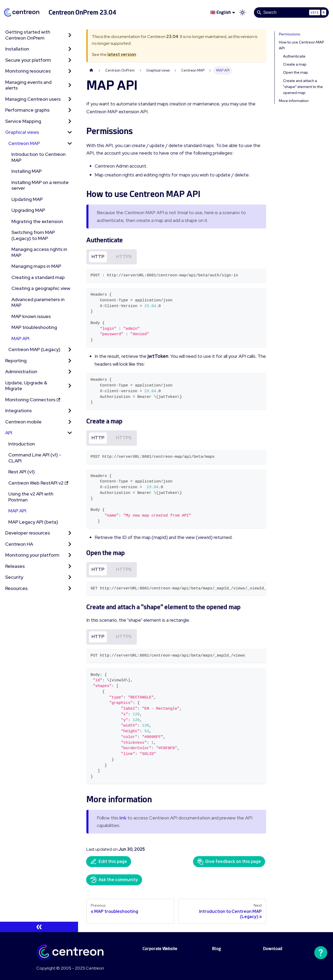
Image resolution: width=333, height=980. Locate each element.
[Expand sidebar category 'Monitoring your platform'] (70, 555)
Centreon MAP (24, 143)
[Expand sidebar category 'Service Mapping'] (70, 121)
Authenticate (294, 56)
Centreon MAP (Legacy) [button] (34, 349)
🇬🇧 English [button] (220, 12)
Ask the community (114, 880)
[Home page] (91, 70)
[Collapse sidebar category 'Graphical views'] (70, 132)
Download (273, 949)
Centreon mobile (23, 422)
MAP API (20, 338)
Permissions (290, 34)
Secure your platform (28, 60)
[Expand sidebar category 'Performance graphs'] (70, 110)
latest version (122, 55)
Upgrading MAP (28, 210)
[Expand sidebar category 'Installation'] (70, 49)
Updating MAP (27, 199)
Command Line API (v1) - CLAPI (35, 458)
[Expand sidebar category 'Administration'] (70, 372)
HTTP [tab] (98, 256)
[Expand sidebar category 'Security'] (70, 577)
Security (14, 577)
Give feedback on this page (229, 862)
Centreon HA (19, 544)
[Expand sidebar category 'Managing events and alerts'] (70, 85)
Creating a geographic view (41, 288)
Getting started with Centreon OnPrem (28, 35)
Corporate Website (160, 949)
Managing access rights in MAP (39, 252)
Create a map (295, 64)
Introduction (22, 444)
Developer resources (28, 533)
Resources (16, 588)
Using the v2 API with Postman (31, 497)
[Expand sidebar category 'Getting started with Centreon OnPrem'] (70, 35)
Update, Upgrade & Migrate (26, 386)
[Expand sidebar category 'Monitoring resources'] (70, 71)
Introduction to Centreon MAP (39, 157)
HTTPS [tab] (124, 256)
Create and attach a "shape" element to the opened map (303, 87)
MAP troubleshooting (34, 327)
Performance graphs (27, 110)
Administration (21, 371)
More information (294, 101)
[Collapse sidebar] (39, 927)
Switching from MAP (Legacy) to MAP (33, 235)
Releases (15, 566)
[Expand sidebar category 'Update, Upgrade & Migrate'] (70, 386)
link (123, 818)
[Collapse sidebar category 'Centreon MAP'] (70, 144)
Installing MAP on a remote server (40, 185)
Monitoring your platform (32, 555)
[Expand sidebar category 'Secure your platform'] (70, 60)
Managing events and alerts (28, 85)
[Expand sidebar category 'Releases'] (70, 566)
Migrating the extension (37, 221)
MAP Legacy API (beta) (33, 522)
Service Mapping (23, 121)
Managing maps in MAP (36, 266)
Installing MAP (27, 171)
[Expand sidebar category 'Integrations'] (70, 411)
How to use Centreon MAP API (302, 45)
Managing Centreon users (33, 99)
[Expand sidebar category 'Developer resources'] (70, 533)
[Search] (291, 12)
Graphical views (22, 132)
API (9, 433)
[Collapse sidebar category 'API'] (70, 433)
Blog (216, 949)
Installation (17, 49)
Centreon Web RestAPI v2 (38, 483)
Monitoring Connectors (33, 400)
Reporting (16, 361)
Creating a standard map (38, 277)
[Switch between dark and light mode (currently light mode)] (242, 12)
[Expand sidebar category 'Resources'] (70, 588)
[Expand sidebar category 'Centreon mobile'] (70, 422)
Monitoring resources (28, 71)
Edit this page (109, 862)
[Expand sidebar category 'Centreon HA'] (70, 544)
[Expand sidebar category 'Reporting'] (70, 361)
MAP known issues (31, 316)
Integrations (18, 411)
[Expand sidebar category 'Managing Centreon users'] (70, 99)
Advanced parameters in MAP (38, 302)
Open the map (296, 72)
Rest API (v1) (22, 472)
